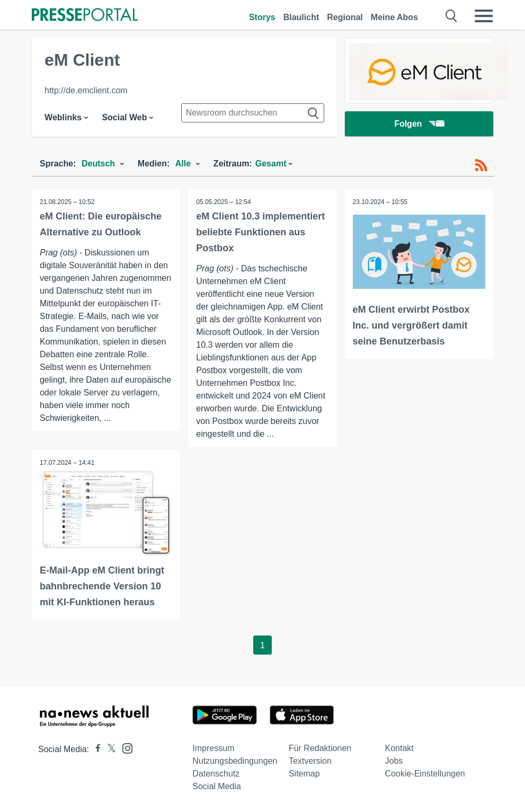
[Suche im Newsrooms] (253, 113)
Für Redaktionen (320, 748)
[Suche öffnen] (452, 16)
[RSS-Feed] (481, 165)
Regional (345, 17)
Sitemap (304, 774)
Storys (262, 17)
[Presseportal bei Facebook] (95, 749)
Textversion (310, 761)
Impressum (213, 748)
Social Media (217, 786)
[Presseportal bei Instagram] (124, 748)
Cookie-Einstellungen (425, 774)
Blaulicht (301, 17)
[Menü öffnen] (484, 16)
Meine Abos (394, 17)
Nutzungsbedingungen (235, 761)
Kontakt (399, 748)
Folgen (419, 124)
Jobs (394, 761)
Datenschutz (216, 774)
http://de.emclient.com (86, 90)
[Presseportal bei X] (108, 749)
